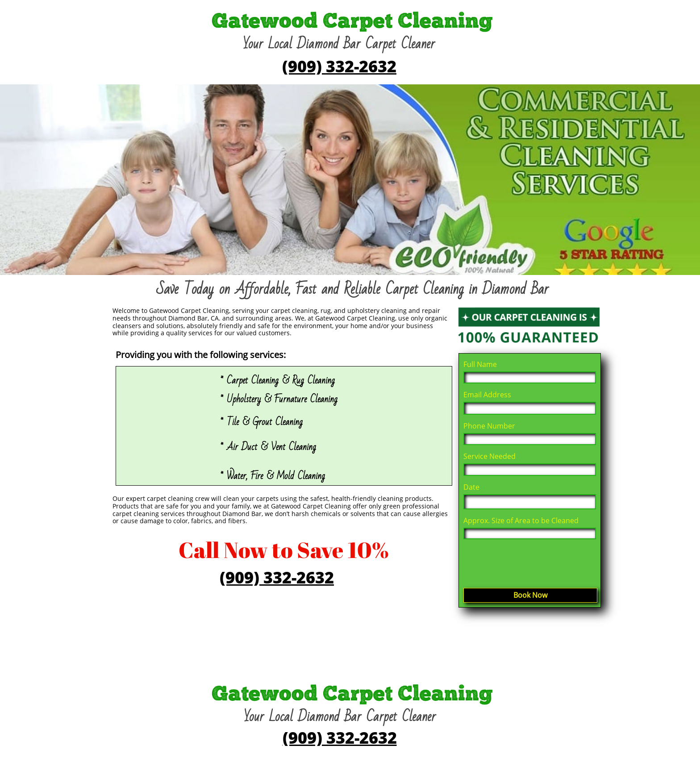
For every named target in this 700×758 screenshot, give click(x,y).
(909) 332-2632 (339, 66)
